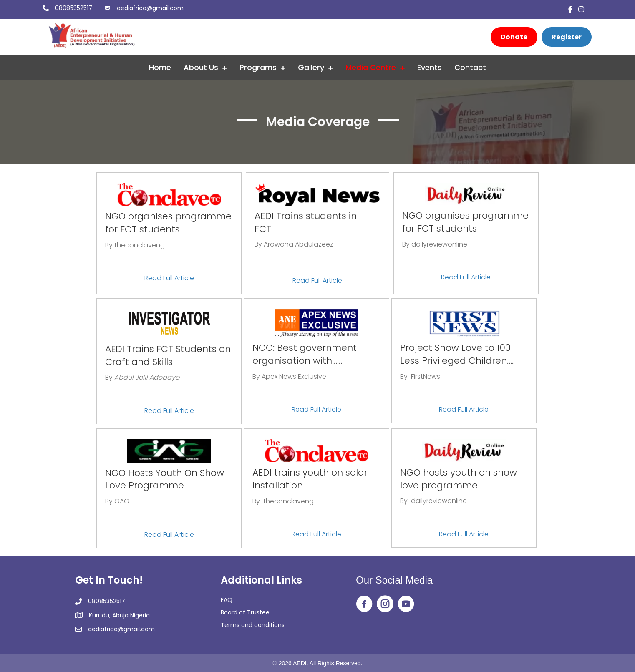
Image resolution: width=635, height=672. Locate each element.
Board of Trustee (245, 612)
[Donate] (514, 37)
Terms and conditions (253, 625)
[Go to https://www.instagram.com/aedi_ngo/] (385, 604)
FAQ (227, 600)
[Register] (567, 37)
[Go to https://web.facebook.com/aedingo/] (364, 604)
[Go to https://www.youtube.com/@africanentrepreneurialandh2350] (406, 604)
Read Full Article (169, 278)
